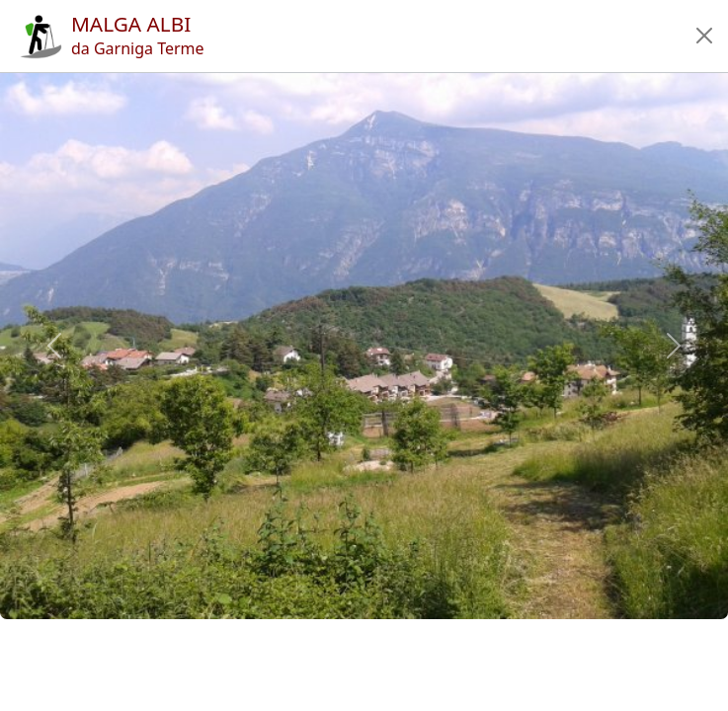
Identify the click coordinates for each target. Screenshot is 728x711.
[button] (704, 36)
